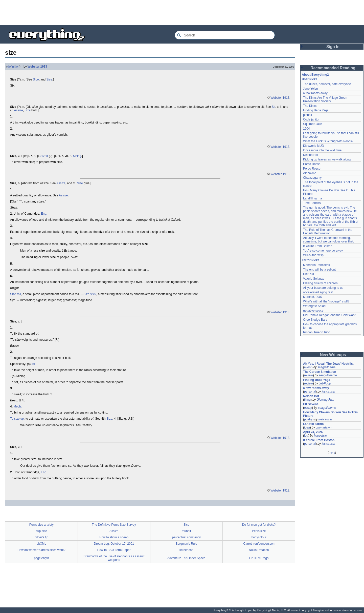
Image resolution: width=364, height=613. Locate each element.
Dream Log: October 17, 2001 (114, 544)
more (332, 453)
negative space (313, 311)
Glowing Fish (325, 400)
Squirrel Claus (313, 124)
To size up (17, 419)
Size (27, 110)
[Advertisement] (182, 13)
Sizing (77, 156)
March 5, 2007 (313, 297)
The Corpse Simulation (320, 372)
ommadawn (324, 427)
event (308, 367)
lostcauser (328, 392)
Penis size (259, 531)
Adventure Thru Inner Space (186, 558)
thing (307, 400)
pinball (308, 115)
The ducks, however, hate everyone (327, 84)
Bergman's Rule (186, 544)
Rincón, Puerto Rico (317, 332)
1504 (306, 129)
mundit (186, 531)
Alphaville (310, 173)
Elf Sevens (311, 404)
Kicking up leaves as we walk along (327, 159)
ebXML (41, 544)
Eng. (44, 214)
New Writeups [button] (333, 355)
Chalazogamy (312, 178)
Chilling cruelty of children (320, 283)
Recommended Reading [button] (333, 68)
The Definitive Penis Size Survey (114, 525)
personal (310, 392)
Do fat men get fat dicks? (259, 525)
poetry (308, 419)
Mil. (34, 364)
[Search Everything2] (225, 35)
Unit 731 (309, 274)
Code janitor (311, 119)
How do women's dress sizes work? (41, 550)
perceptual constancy (186, 537)
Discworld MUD (314, 146)
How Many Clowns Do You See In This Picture (330, 414)
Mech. (18, 406)
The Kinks (310, 106)
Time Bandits (312, 203)
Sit (274, 107)
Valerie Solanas (314, 279)
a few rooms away (315, 93)
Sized (44, 156)
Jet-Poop (325, 383)
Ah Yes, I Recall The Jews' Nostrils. (328, 364)
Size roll (16, 294)
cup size (41, 531)
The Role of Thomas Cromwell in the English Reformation (328, 232)
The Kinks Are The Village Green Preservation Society (325, 99)
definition (13, 67)
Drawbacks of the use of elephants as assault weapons (114, 558)
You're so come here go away (323, 251)
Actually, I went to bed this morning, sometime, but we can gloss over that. (328, 240)
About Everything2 (315, 75)
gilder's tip (41, 537)
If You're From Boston (318, 246)
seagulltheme (326, 367)
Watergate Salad (314, 306)
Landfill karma (313, 198)
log (306, 436)
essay (308, 408)
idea (307, 427)
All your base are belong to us (323, 288)
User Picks (310, 79)
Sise (49, 79)
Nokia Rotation (259, 550)
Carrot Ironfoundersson (259, 544)
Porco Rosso (312, 164)
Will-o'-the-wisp (313, 255)
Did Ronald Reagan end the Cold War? (329, 315)
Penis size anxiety (41, 525)
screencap (186, 550)
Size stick (90, 294)
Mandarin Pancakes (316, 265)
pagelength (41, 558)
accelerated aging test (318, 292)
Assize (18, 110)
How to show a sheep (114, 537)
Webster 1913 (37, 67)
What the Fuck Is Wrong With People (328, 141)
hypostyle (320, 436)
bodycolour (259, 537)
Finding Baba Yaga (316, 110)
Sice (36, 79)
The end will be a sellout (319, 270)
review (309, 375)
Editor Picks (311, 260)
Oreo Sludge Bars (315, 320)
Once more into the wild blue (322, 150)
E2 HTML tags (259, 558)
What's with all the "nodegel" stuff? (326, 301)
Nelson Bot (311, 155)
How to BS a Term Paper (114, 550)
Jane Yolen (311, 89)
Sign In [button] (333, 47)
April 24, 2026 (313, 432)
